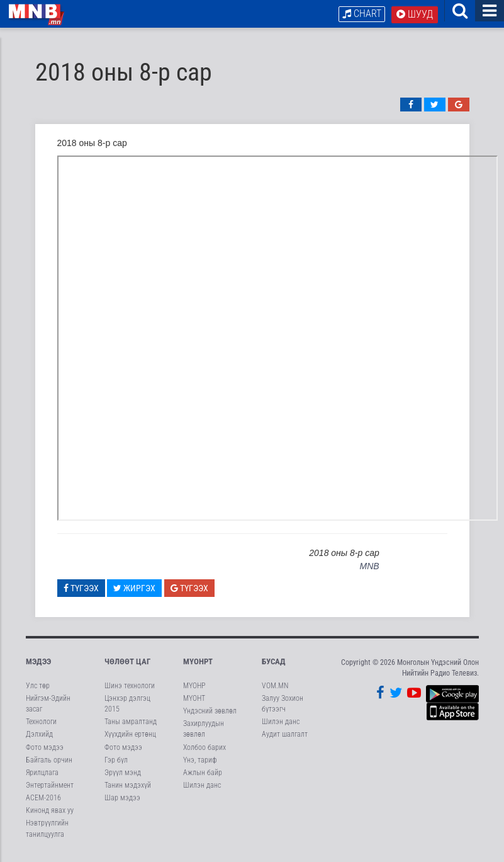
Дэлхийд (39, 738)
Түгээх (81, 591)
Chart (362, 14)
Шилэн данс (202, 788)
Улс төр (38, 689)
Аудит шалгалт (285, 738)
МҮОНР (194, 689)
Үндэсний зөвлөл (210, 715)
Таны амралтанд (131, 725)
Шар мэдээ (122, 802)
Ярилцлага (42, 776)
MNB (370, 570)
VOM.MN (275, 689)
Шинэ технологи (130, 689)
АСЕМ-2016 (43, 802)
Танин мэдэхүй (128, 788)
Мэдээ (38, 665)
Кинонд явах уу (50, 814)
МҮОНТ (194, 701)
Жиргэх (134, 591)
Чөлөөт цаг (127, 665)
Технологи (41, 725)
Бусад (274, 665)
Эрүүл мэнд (123, 776)
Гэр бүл (116, 763)
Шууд (415, 14)
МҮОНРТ (198, 665)
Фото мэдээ (45, 751)
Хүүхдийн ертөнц (130, 738)
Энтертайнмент (50, 788)
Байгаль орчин (49, 763)
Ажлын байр (203, 776)
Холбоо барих (204, 751)
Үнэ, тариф (200, 763)
